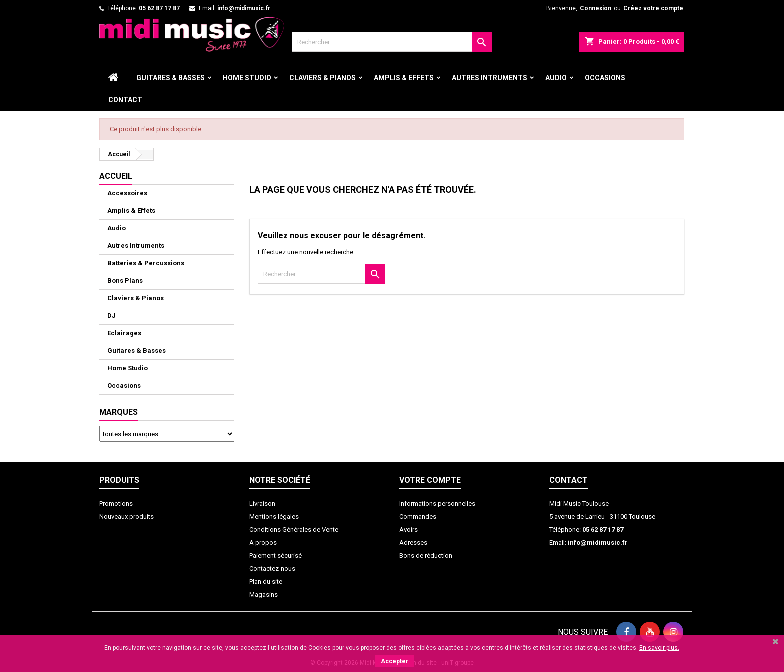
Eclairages (124, 333)
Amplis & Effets (404, 78)
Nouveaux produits (127, 516)
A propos (263, 542)
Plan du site (266, 581)
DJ (112, 316)
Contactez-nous (272, 568)
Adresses (413, 542)
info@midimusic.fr (244, 8)
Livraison (262, 503)
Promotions (116, 503)
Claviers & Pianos (323, 78)
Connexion (596, 8)
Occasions (605, 78)
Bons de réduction (426, 555)
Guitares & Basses (171, 78)
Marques (119, 412)
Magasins (264, 594)
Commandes (418, 516)
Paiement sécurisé (276, 555)
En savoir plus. (659, 648)
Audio (556, 78)
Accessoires (127, 193)
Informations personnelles (437, 503)
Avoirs (409, 529)
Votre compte (430, 480)
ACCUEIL (116, 176)
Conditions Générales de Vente (294, 529)
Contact (125, 100)
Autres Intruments (490, 78)
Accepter (395, 661)
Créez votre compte (653, 8)
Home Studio (247, 78)
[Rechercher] (392, 42)
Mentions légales (274, 516)
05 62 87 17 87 (159, 8)
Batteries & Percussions (146, 263)
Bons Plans (125, 281)
